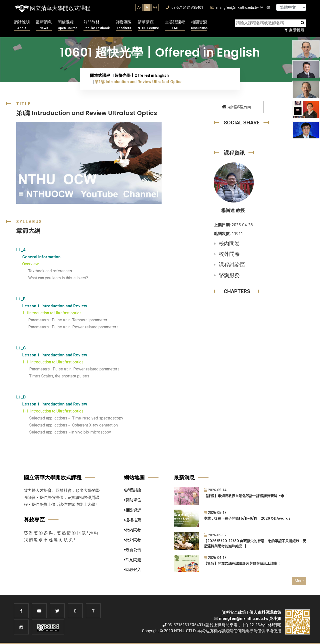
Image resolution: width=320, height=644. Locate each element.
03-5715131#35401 (184, 8)
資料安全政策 (234, 612)
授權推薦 (132, 520)
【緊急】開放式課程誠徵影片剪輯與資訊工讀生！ (242, 563)
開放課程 (68, 25)
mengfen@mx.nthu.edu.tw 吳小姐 (240, 8)
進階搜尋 (295, 30)
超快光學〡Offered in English (142, 75)
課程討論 (132, 490)
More (299, 581)
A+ (155, 8)
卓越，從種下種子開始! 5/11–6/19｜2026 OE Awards (247, 518)
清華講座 (148, 25)
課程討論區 (232, 265)
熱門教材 (97, 25)
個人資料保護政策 (265, 612)
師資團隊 (124, 25)
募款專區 (34, 520)
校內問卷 (229, 244)
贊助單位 (132, 500)
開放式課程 (100, 75)
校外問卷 (229, 254)
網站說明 (22, 25)
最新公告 (132, 550)
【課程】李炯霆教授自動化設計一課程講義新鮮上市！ (246, 496)
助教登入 (132, 570)
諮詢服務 (229, 275)
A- (139, 8)
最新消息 (44, 25)
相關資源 (199, 25)
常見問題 (132, 560)
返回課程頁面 (236, 107)
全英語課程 (175, 25)
